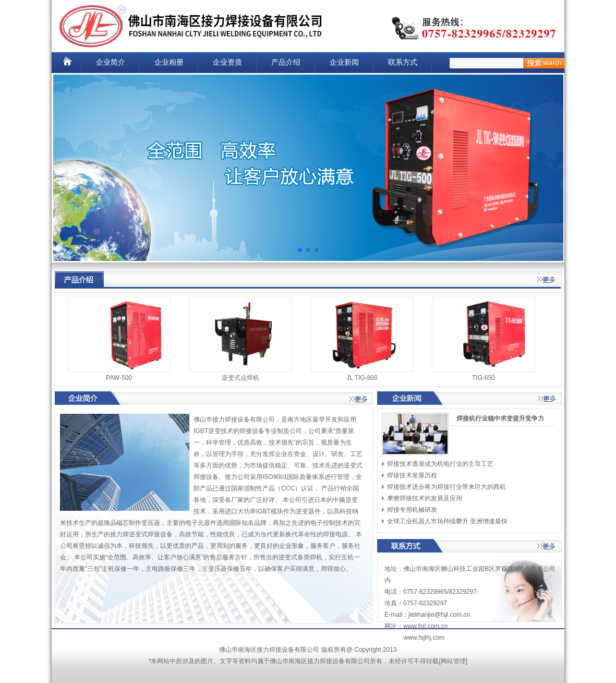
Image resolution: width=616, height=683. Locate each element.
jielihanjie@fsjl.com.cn (439, 615)
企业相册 (169, 62)
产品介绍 (286, 62)
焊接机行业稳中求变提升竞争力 (500, 418)
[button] (300, 250)
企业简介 (111, 62)
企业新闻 (344, 62)
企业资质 (227, 62)
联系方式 (403, 62)
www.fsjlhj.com (424, 638)
